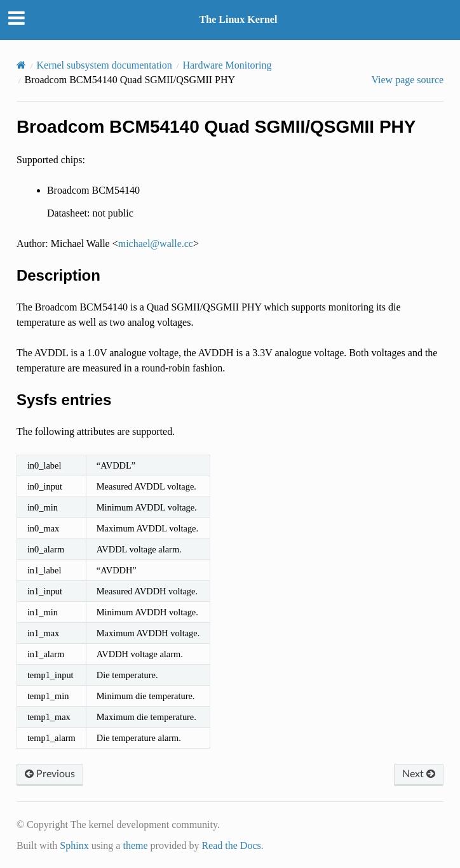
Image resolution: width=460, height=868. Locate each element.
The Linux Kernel (239, 19)
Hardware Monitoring (227, 65)
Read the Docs (231, 845)
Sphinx (74, 845)
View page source (407, 80)
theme (135, 845)
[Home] (21, 65)
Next (419, 774)
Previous (50, 774)
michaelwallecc (156, 244)
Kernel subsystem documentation (105, 65)
